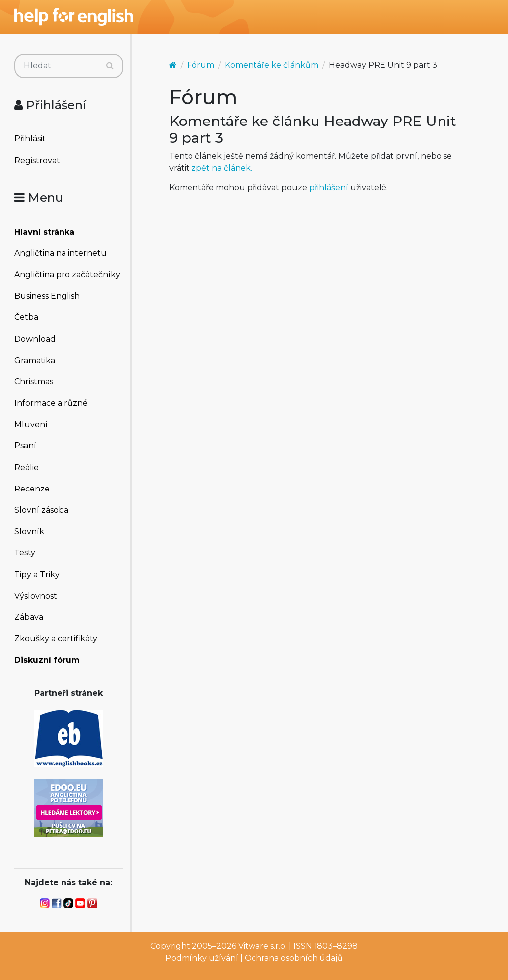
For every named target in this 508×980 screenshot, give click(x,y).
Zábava (29, 617)
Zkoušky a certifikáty (56, 639)
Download (35, 339)
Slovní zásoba (41, 510)
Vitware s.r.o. (262, 946)
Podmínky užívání (202, 958)
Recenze (32, 489)
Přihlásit (30, 139)
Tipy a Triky (37, 575)
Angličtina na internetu (61, 253)
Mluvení (31, 424)
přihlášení (329, 188)
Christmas (34, 382)
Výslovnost (36, 596)
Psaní (25, 446)
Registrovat (37, 160)
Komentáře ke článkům (272, 65)
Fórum (201, 65)
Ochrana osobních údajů (294, 958)
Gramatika (35, 360)
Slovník (29, 531)
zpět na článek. (222, 168)
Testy (25, 553)
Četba (26, 317)
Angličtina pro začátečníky (67, 275)
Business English (47, 296)
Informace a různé (51, 403)
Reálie (27, 467)
